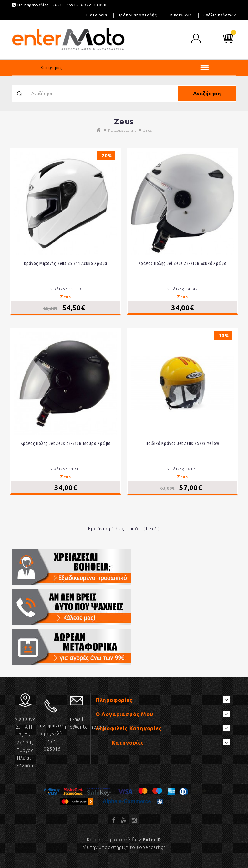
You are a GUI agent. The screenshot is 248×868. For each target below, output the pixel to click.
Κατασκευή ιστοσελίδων (124, 840)
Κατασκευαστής (122, 130)
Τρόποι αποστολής (138, 15)
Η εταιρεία (97, 15)
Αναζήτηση (207, 94)
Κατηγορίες (52, 68)
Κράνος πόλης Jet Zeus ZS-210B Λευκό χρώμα (183, 263)
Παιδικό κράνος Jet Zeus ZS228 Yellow (182, 443)
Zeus (148, 130)
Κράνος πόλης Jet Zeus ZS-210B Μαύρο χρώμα (66, 443)
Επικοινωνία (180, 15)
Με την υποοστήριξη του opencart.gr (124, 847)
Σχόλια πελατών (220, 15)
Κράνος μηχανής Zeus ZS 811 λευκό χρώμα (66, 263)
